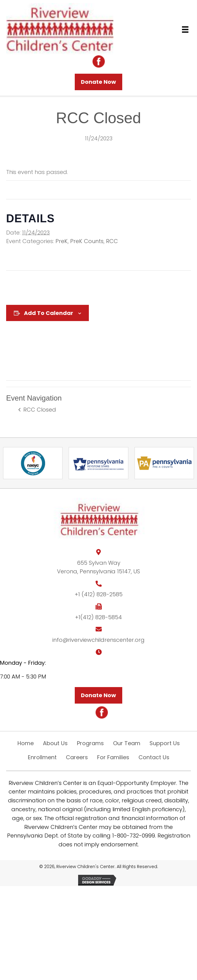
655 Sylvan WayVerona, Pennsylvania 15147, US (98, 567)
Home (26, 743)
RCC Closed (39, 410)
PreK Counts (87, 241)
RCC (112, 241)
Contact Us (154, 757)
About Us (55, 743)
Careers (77, 757)
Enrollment (42, 757)
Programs (90, 743)
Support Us (165, 743)
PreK (62, 241)
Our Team (127, 743)
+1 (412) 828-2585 (99, 594)
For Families (113, 757)
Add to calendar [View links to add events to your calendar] (49, 313)
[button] (98, 82)
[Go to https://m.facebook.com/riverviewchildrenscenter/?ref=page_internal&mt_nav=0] (99, 61)
